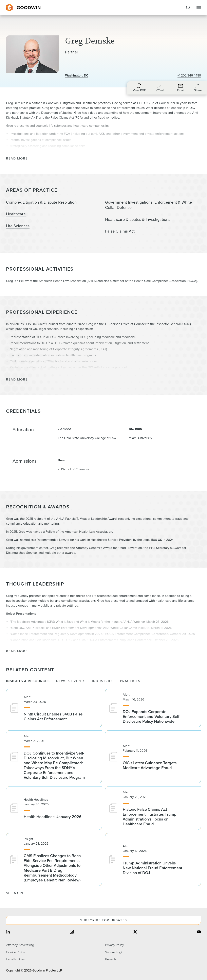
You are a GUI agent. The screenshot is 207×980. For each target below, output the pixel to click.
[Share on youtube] (199, 932)
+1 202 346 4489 (189, 75)
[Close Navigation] (199, 8)
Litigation (68, 103)
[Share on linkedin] (8, 932)
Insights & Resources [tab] (28, 681)
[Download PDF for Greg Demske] (139, 88)
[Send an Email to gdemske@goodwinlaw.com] (181, 88)
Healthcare (89, 103)
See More (15, 893)
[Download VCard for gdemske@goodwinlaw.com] (160, 88)
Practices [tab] (130, 681)
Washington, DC (77, 75)
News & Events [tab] (71, 681)
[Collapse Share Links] (198, 88)
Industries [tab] (103, 681)
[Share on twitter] (135, 932)
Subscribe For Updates (104, 920)
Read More (17, 159)
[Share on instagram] (72, 932)
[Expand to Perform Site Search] (188, 8)
